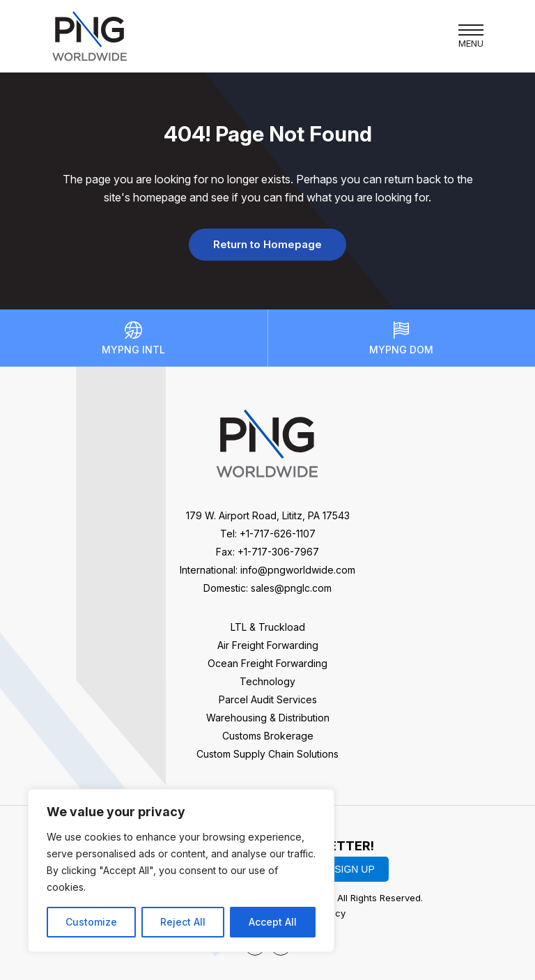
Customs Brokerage (268, 736)
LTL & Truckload (268, 627)
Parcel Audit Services (268, 699)
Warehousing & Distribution (268, 718)
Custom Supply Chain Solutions (267, 754)
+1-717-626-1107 (278, 534)
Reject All (183, 922)
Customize (91, 922)
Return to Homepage (267, 244)
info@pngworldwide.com (298, 570)
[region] (181, 871)
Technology (267, 681)
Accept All (273, 922)
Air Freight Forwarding (268, 645)
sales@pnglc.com (291, 588)
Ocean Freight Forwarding (267, 663)
